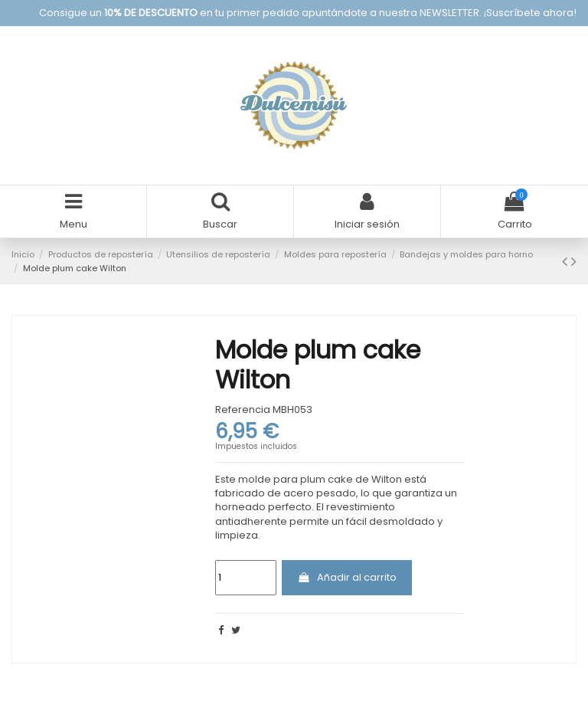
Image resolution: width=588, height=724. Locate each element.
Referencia (243, 410)
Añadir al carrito (347, 577)
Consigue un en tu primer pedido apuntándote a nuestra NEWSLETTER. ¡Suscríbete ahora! (308, 13)
